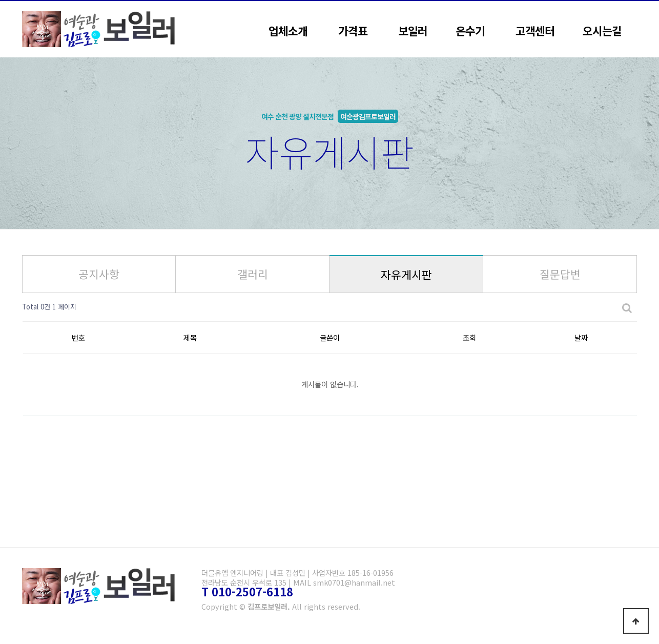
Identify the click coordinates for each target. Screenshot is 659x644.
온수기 (470, 30)
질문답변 (560, 274)
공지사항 (99, 274)
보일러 (413, 30)
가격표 (353, 30)
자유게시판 (406, 274)
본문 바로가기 (0, 0)
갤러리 (253, 274)
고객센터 (535, 30)
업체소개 (288, 30)
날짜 (581, 337)
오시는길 (602, 30)
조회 (469, 337)
